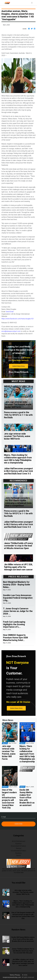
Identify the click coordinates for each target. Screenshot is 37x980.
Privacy (18, 975)
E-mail (4, 817)
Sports (18, 855)
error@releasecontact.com (11, 331)
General (19, 848)
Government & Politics (18, 851)
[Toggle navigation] (32, 3)
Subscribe (19, 824)
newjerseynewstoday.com (12, 977)
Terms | (12, 975)
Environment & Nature (18, 846)
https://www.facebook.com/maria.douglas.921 (18, 319)
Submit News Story (19, 366)
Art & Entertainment (19, 841)
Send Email (10, 312)
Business (19, 844)
